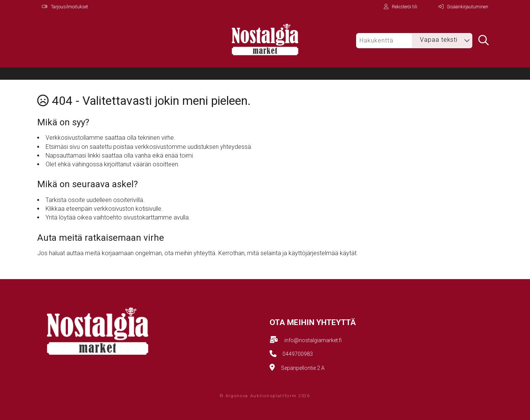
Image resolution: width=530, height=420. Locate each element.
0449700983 (298, 354)
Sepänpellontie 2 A (303, 368)
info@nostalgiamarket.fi (313, 340)
